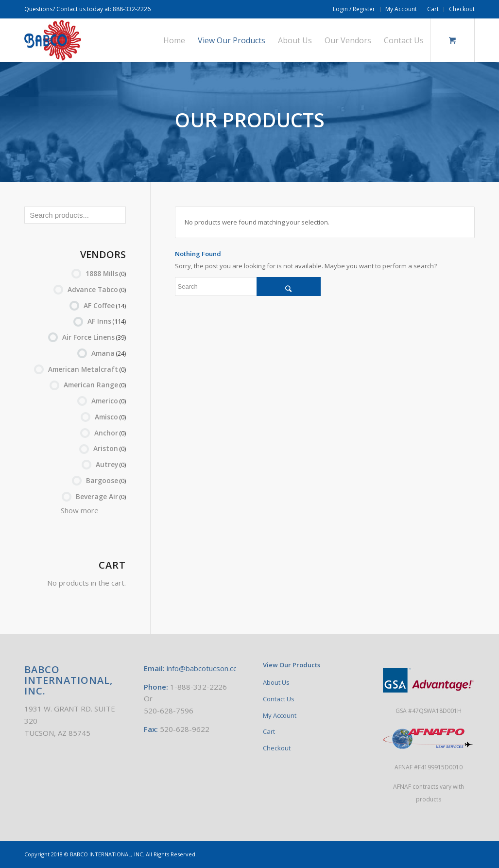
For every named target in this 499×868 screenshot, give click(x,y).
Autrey (111, 464)
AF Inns (107, 321)
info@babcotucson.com (205, 668)
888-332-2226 (132, 9)
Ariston (110, 448)
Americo (109, 401)
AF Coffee (105, 305)
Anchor (110, 433)
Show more (80, 510)
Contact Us (279, 699)
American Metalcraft (87, 369)
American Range (95, 385)
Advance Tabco (97, 289)
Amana (109, 353)
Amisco (110, 417)
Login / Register (354, 9)
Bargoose (106, 480)
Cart (433, 9)
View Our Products (292, 665)
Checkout (462, 9)
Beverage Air (101, 496)
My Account (401, 9)
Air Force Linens (94, 337)
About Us (276, 682)
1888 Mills (106, 273)
